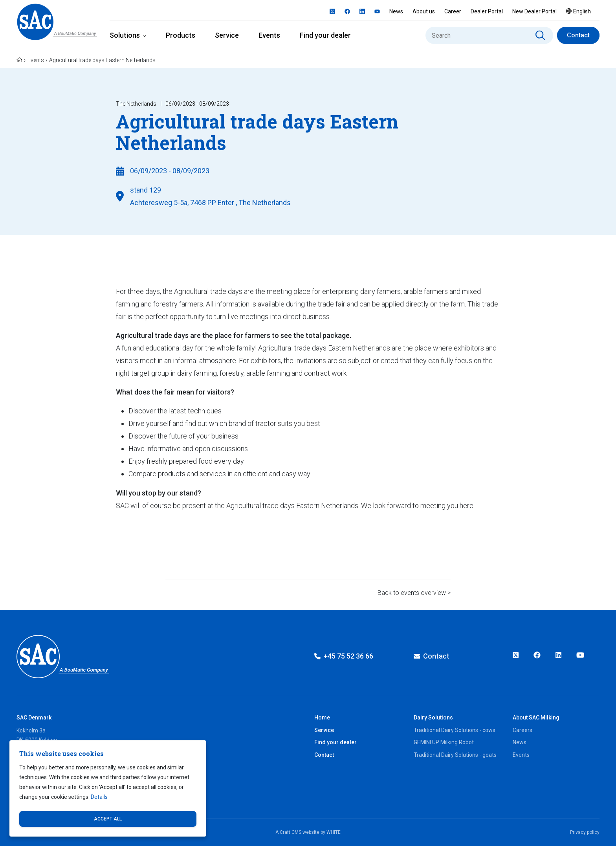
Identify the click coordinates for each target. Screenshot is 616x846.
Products (181, 35)
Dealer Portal (487, 11)
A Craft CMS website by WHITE (308, 832)
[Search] (489, 35)
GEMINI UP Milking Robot (444, 742)
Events (269, 35)
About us (424, 11)
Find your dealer (325, 35)
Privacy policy (585, 832)
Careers (522, 730)
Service (227, 35)
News (396, 11)
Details (99, 797)
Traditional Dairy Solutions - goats (455, 755)
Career (453, 11)
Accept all (108, 819)
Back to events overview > (414, 593)
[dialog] (108, 788)
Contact (578, 35)
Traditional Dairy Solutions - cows (455, 730)
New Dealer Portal (534, 11)
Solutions (125, 35)
